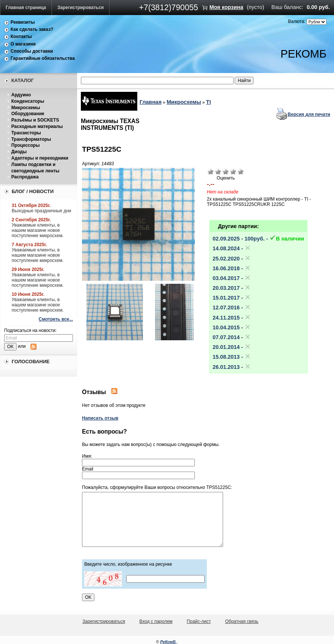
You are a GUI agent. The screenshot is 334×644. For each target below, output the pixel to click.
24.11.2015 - (232, 318)
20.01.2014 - (232, 347)
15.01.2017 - (232, 298)
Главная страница (26, 8)
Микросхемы (26, 108)
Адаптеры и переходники (40, 158)
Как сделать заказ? (32, 29)
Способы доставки (32, 51)
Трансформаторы (31, 139)
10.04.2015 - (232, 327)
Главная (151, 102)
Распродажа (25, 177)
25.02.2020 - (232, 259)
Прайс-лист (199, 621)
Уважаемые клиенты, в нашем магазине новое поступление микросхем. (38, 230)
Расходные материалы (37, 126)
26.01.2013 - (232, 367)
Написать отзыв (100, 418)
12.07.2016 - (232, 308)
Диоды (19, 152)
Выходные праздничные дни (41, 211)
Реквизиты (23, 22)
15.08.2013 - (232, 357)
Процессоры (25, 145)
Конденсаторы (28, 101)
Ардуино (21, 95)
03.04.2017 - (232, 278)
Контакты (21, 37)
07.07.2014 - (232, 337)
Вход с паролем (156, 621)
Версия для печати (309, 114)
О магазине (23, 44)
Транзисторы (26, 133)
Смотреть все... (56, 319)
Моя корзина (226, 7)
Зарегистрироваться (81, 8)
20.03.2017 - (232, 288)
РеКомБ (169, 642)
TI (209, 102)
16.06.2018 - (232, 268)
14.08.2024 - (232, 248)
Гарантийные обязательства (43, 58)
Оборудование (28, 114)
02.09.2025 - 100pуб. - (258, 239)
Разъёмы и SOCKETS (35, 120)
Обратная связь (241, 621)
